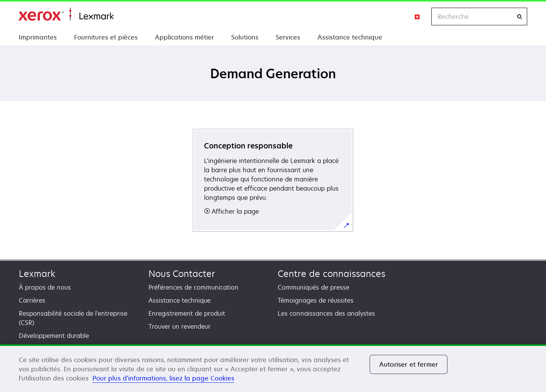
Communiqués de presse (313, 287)
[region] (273, 368)
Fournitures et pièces (106, 37)
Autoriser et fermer (409, 364)
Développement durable (54, 336)
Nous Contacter (182, 274)
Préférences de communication (193, 287)
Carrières (32, 300)
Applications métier (184, 37)
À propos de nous (45, 287)
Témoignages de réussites (316, 300)
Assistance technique (350, 37)
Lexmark (37, 274)
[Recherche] (520, 17)
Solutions (245, 37)
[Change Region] (418, 16)
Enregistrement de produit (187, 313)
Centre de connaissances (331, 274)
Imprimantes (38, 37)
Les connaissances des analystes (326, 313)
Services (288, 37)
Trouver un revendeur (179, 326)
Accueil (66, 14)
